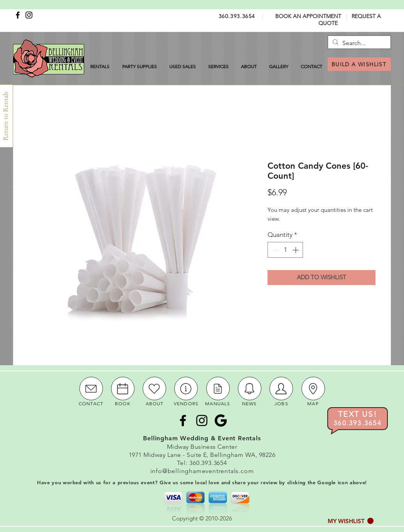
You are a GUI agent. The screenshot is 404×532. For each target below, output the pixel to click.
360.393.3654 (237, 16)
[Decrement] (274, 250)
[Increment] (296, 250)
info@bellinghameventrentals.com (202, 471)
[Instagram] (29, 15)
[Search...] (358, 43)
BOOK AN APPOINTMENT (308, 16)
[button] (351, 521)
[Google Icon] (221, 420)
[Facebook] (18, 15)
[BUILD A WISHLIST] (359, 64)
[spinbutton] (285, 250)
